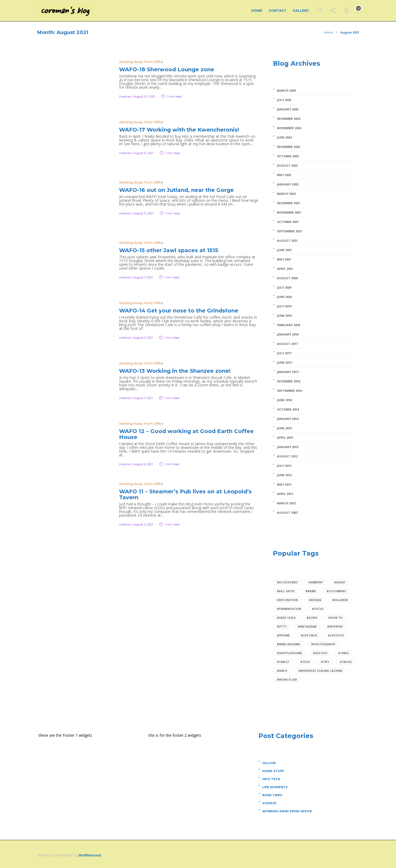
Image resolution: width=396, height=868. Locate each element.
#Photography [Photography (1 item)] (323, 644)
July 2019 (284, 306)
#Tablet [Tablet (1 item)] (283, 662)
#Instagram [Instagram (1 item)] (307, 627)
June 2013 (284, 428)
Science (269, 803)
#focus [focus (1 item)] (318, 609)
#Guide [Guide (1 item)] (312, 618)
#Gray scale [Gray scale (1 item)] (286, 618)
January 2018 (288, 334)
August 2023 (287, 166)
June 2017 (284, 363)
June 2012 (284, 475)
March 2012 (286, 503)
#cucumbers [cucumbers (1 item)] (336, 591)
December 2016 (288, 381)
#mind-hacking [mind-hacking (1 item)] (288, 644)
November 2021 (289, 213)
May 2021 (284, 259)
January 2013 (288, 447)
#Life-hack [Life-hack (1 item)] (309, 635)
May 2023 (284, 175)
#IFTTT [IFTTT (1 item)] (282, 627)
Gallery (301, 11)
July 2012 (284, 466)
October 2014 (288, 409)
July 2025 (284, 100)
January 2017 (288, 372)
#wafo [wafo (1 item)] (282, 671)
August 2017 (287, 344)
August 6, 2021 (143, 464)
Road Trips (272, 795)
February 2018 (288, 325)
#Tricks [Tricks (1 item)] (346, 662)
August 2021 (287, 241)
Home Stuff (273, 771)
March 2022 (286, 194)
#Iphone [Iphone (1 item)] (283, 635)
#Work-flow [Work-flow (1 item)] (287, 680)
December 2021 (288, 203)
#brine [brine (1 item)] (311, 591)
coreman (125, 96)
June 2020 (284, 297)
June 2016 (284, 400)
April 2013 (285, 438)
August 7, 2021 (143, 277)
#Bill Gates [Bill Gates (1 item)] (286, 591)
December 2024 (288, 119)
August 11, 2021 (143, 153)
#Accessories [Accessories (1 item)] (287, 582)
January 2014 (288, 419)
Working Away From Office (141, 62)
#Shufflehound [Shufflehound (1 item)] (289, 653)
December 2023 (288, 147)
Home (257, 11)
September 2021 (289, 231)
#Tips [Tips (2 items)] (325, 662)
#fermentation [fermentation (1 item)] (289, 609)
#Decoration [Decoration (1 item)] (287, 600)
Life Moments (275, 787)
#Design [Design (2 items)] (315, 600)
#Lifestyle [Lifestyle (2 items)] (336, 635)
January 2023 (288, 184)
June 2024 (284, 137)
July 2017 (284, 353)
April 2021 (285, 269)
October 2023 (288, 156)
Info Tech (271, 779)
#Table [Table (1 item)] (344, 653)
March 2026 (286, 91)
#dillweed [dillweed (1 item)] (340, 600)
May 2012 (284, 485)
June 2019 (284, 316)
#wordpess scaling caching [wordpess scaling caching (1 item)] (320, 671)
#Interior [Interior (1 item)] (335, 627)
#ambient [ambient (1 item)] (316, 582)
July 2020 (284, 288)
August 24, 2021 (144, 96)
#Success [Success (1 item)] (320, 653)
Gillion (269, 763)
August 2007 (287, 513)
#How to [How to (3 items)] (335, 618)
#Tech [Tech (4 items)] (305, 662)
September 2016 (289, 391)
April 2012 (285, 494)
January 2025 (288, 109)
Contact (277, 11)
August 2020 (287, 278)
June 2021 (284, 250)
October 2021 (288, 222)
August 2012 (287, 456)
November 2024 (289, 128)
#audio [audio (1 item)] (340, 582)
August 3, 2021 (143, 524)
